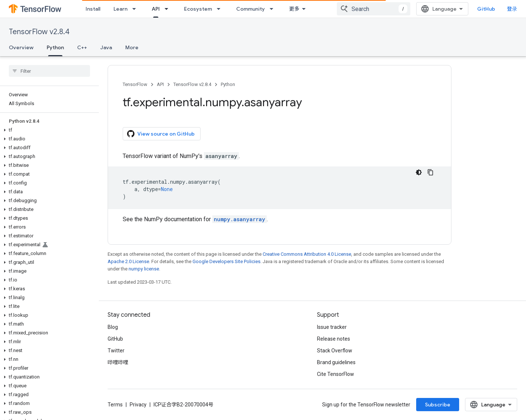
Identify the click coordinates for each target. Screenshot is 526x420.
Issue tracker (332, 327)
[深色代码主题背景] (419, 172)
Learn (120, 9)
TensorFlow (135, 84)
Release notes (334, 339)
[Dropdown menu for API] (169, 9)
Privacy (138, 405)
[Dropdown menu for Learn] (136, 9)
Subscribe (438, 405)
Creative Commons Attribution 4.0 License (307, 254)
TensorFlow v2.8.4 (39, 32)
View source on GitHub (161, 134)
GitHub (486, 9)
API (160, 84)
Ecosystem (198, 9)
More (132, 47)
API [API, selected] (156, 9)
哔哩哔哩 (118, 362)
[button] (48, 130)
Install (93, 9)
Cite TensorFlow (336, 374)
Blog (113, 327)
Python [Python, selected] (55, 47)
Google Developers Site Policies (226, 261)
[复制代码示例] (430, 172)
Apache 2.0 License (128, 261)
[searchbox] (49, 71)
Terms (115, 405)
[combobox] (374, 9)
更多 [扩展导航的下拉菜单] (294, 9)
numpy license (144, 269)
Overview (21, 47)
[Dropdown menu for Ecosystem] (221, 9)
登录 (512, 9)
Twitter (116, 351)
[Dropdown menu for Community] (274, 9)
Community (251, 9)
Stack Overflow (335, 351)
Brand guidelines (336, 362)
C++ (82, 47)
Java (106, 47)
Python (228, 84)
